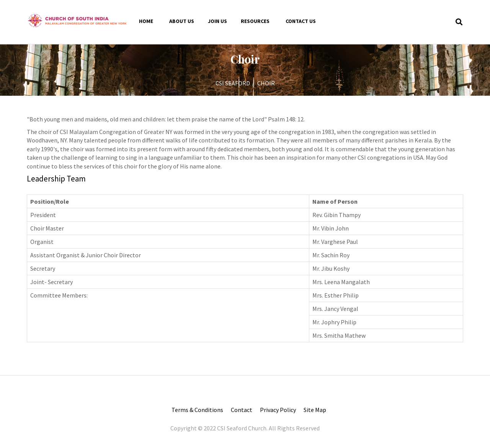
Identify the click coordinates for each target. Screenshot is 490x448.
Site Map (315, 410)
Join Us (217, 21)
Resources (255, 21)
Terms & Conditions (197, 410)
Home (146, 21)
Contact (242, 410)
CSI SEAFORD (233, 83)
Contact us (301, 21)
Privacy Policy (278, 410)
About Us (182, 21)
